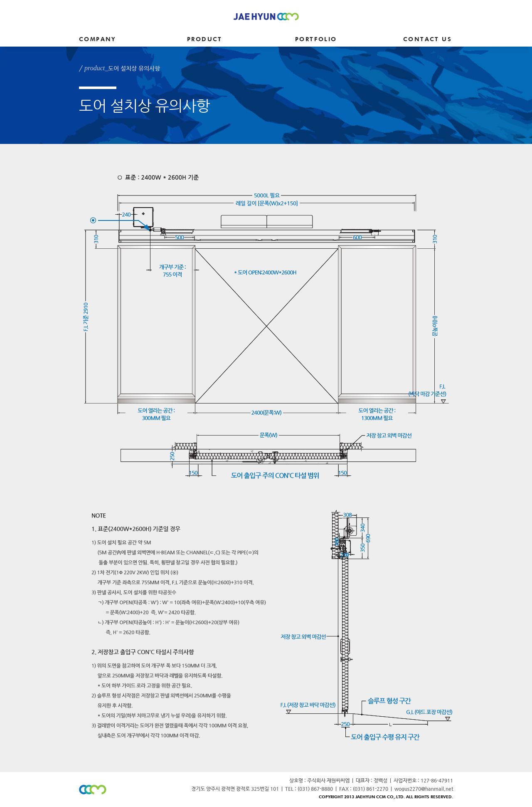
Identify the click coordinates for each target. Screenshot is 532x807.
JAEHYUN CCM (266, 16)
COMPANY (97, 40)
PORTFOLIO (316, 40)
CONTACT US (427, 40)
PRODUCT (205, 40)
